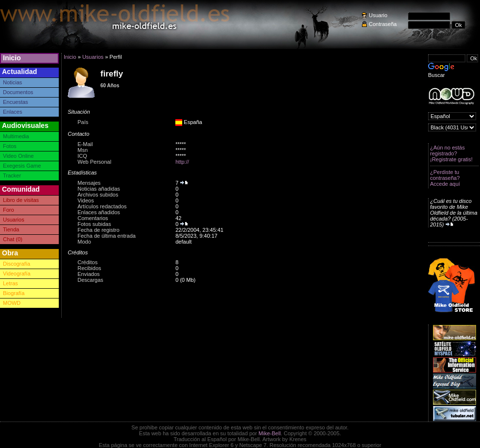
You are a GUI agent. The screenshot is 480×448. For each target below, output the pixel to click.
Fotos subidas (94, 224)
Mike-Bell (270, 433)
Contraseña (383, 24)
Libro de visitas (21, 200)
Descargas (90, 280)
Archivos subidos (98, 195)
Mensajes (89, 183)
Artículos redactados (102, 206)
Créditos (87, 262)
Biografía (14, 293)
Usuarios (13, 220)
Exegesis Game (22, 166)
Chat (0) (13, 239)
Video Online (18, 156)
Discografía (17, 264)
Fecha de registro (98, 230)
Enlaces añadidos (99, 212)
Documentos (18, 92)
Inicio (12, 58)
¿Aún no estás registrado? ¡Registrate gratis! (451, 153)
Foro (9, 210)
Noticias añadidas (99, 189)
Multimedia (16, 136)
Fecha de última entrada (107, 236)
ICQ (82, 156)
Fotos (10, 146)
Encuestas (15, 102)
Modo (84, 242)
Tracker (12, 175)
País (83, 122)
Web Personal (94, 162)
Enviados (88, 274)
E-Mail (85, 144)
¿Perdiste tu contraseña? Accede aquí (445, 178)
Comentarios (93, 218)
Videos (85, 200)
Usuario (378, 15)
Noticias (12, 82)
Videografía (17, 274)
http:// (182, 162)
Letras (11, 283)
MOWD (12, 303)
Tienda (11, 229)
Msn (83, 150)
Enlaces (12, 112)
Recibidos (89, 268)
